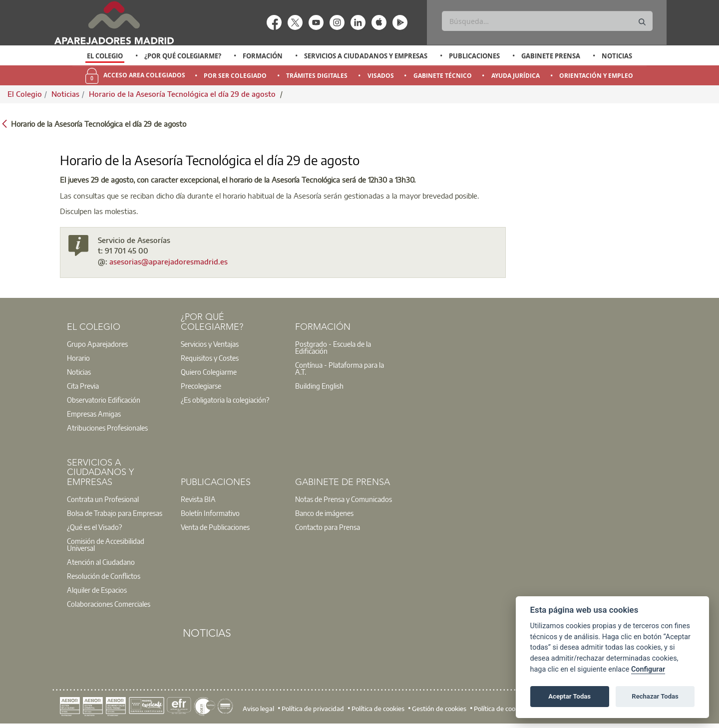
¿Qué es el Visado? (94, 527)
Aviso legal (258, 709)
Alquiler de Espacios (97, 590)
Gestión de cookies (439, 709)
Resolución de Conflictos (104, 576)
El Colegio (105, 56)
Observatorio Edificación (104, 400)
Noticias (617, 56)
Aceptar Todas (569, 696)
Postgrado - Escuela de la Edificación (333, 347)
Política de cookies (378, 709)
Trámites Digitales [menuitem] (317, 76)
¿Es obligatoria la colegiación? (225, 400)
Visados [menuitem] (381, 76)
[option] (105, 56)
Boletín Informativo (210, 513)
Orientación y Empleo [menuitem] (596, 76)
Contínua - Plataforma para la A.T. (340, 368)
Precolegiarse (201, 386)
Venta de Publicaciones (215, 527)
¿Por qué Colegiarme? (183, 56)
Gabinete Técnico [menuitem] (443, 76)
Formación (263, 56)
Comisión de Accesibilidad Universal (106, 544)
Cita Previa (83, 386)
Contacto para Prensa (328, 527)
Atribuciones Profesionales (107, 428)
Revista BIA (198, 499)
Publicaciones (474, 56)
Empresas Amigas (94, 414)
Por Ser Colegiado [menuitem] (235, 76)
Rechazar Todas (655, 696)
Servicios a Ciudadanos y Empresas (366, 56)
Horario (78, 358)
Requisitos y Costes (210, 358)
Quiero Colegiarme (209, 372)
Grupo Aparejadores (97, 344)
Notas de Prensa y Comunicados (344, 499)
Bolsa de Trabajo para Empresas (115, 513)
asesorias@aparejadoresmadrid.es (169, 261)
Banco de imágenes (324, 513)
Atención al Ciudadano (101, 562)
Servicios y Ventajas (210, 344)
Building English (319, 386)
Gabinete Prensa (551, 56)
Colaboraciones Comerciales (109, 604)
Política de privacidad (313, 709)
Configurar (648, 669)
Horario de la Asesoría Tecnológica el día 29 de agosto (183, 94)
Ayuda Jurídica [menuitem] (516, 76)
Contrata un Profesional (103, 499)
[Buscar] (547, 21)
